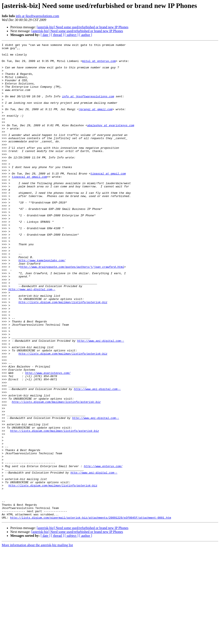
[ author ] (86, 35)
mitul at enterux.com (99, 65)
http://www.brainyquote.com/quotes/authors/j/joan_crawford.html (72, 312)
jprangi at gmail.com (96, 123)
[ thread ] (57, 35)
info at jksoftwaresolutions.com (37, 16)
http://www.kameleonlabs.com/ (42, 304)
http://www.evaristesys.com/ (48, 439)
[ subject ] (72, 35)
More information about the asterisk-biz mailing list (37, 640)
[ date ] (45, 35)
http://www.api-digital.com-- (32, 339)
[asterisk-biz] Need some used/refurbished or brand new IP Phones (83, 27)
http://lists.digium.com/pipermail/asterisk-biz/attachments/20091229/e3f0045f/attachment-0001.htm (91, 613)
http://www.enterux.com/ (103, 551)
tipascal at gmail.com (108, 200)
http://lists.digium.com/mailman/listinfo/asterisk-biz (63, 354)
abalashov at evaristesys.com (111, 142)
